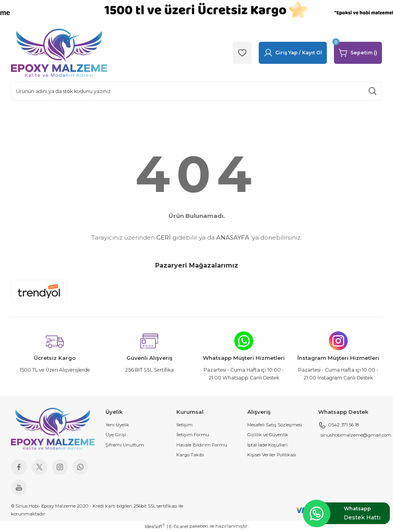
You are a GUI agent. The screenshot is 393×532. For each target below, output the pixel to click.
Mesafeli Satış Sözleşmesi (275, 425)
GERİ (164, 237)
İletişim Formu (193, 435)
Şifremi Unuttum (125, 445)
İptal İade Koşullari (267, 445)
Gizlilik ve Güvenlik (268, 435)
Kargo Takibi (190, 455)
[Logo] (59, 52)
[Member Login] (293, 53)
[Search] (196, 91)
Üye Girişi (116, 435)
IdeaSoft (155, 526)
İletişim (184, 425)
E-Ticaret (179, 526)
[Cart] (358, 53)
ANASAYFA (233, 237)
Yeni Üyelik (117, 425)
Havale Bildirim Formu (202, 445)
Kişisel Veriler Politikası (272, 455)
